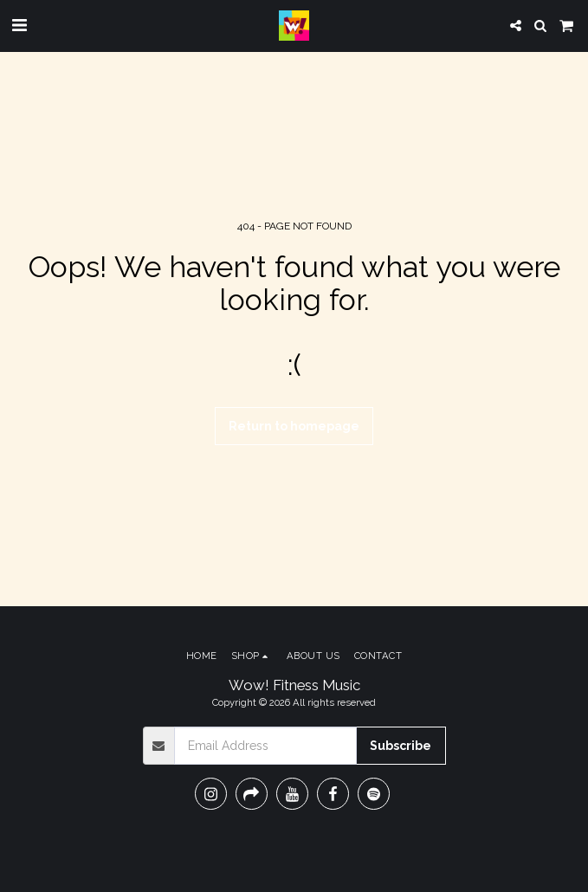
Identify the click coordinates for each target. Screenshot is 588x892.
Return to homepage (294, 426)
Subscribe (401, 746)
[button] (19, 25)
